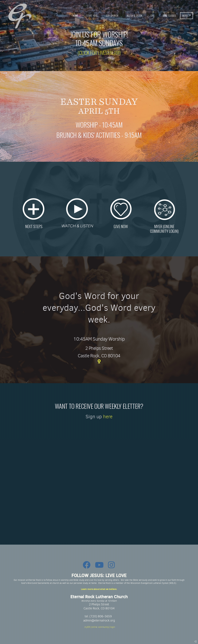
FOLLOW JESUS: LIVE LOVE (99, 575)
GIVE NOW (121, 226)
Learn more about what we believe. (99, 589)
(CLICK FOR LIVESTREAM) (99, 53)
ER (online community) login (99, 627)
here (108, 417)
